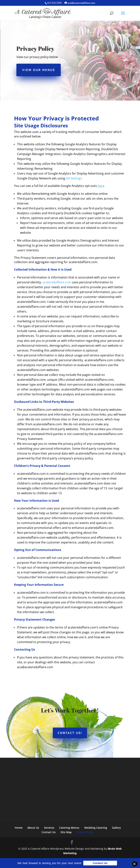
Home (19, 828)
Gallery (116, 828)
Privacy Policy (85, 832)
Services (49, 828)
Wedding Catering (96, 828)
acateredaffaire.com (57, 282)
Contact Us (49, 832)
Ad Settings (74, 178)
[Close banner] (134, 864)
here (101, 186)
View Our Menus (39, 70)
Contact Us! (70, 733)
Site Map (66, 832)
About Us (33, 828)
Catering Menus (69, 828)
